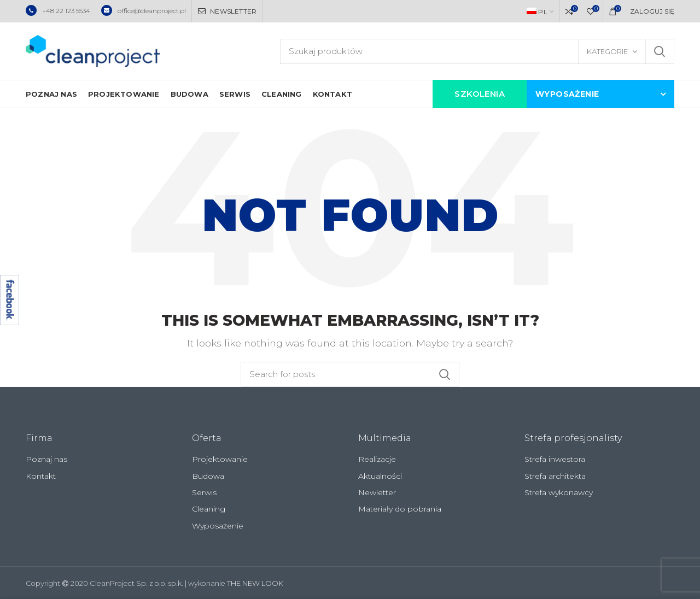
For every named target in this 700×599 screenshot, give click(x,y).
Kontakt (41, 476)
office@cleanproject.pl (144, 11)
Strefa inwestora (555, 459)
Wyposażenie (218, 526)
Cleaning (209, 509)
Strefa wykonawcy (559, 492)
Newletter (377, 492)
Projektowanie (220, 459)
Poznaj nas (46, 459)
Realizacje (377, 459)
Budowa (208, 476)
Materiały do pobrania (400, 509)
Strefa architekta (555, 476)
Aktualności (380, 476)
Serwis (204, 492)
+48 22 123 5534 (58, 11)
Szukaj (660, 51)
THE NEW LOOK (255, 583)
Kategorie (607, 51)
